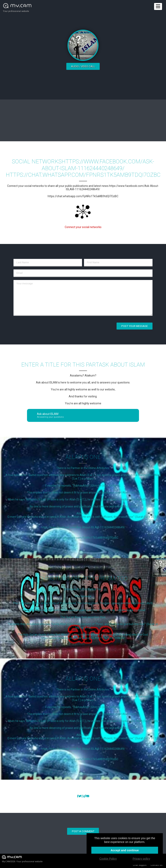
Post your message (135, 326)
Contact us (156, 865)
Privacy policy (141, 859)
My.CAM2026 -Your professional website (22, 859)
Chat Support (140, 865)
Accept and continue (125, 850)
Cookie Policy (108, 859)
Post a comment (83, 831)
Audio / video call (83, 66)
